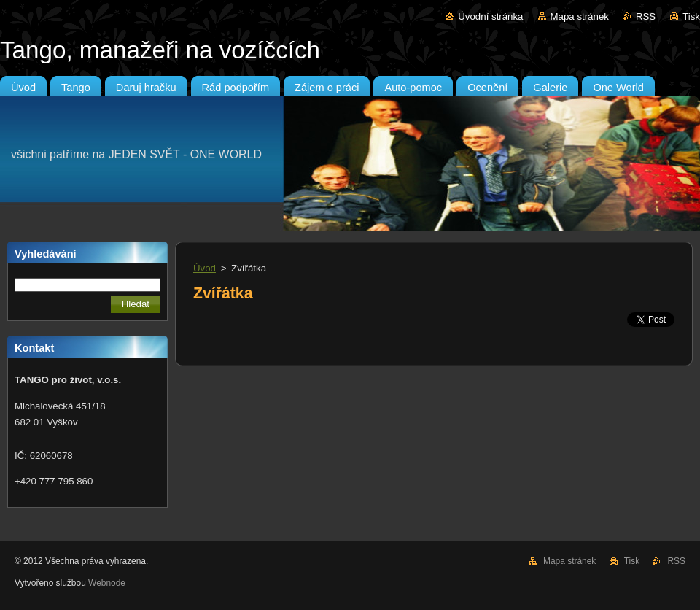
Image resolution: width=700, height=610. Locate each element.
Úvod (205, 268)
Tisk (691, 16)
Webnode (107, 583)
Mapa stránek (580, 16)
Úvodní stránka (490, 16)
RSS (646, 16)
